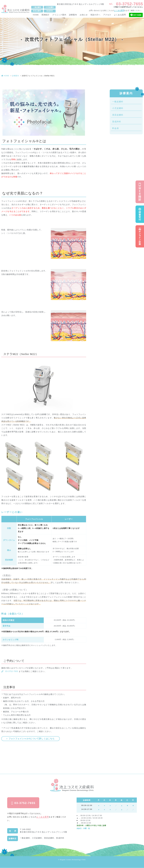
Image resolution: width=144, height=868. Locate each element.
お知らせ (84, 15)
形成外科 (117, 122)
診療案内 (73, 15)
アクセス (107, 15)
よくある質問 (119, 10)
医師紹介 (46, 15)
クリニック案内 (59, 15)
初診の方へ (95, 15)
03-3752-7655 (130, 4)
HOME (36, 15)
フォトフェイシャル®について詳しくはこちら (31, 739)
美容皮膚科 (118, 115)
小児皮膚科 (118, 108)
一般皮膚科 (118, 102)
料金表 (115, 128)
